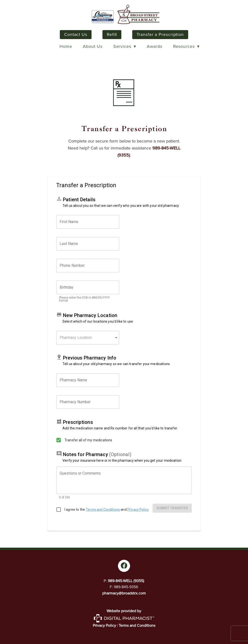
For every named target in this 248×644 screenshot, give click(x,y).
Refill (112, 34)
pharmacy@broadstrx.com (124, 593)
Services (125, 46)
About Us (93, 46)
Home (66, 46)
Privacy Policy (104, 625)
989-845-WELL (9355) (126, 581)
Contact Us (76, 34)
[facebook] (124, 566)
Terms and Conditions (137, 625)
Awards (154, 46)
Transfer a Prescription (160, 34)
